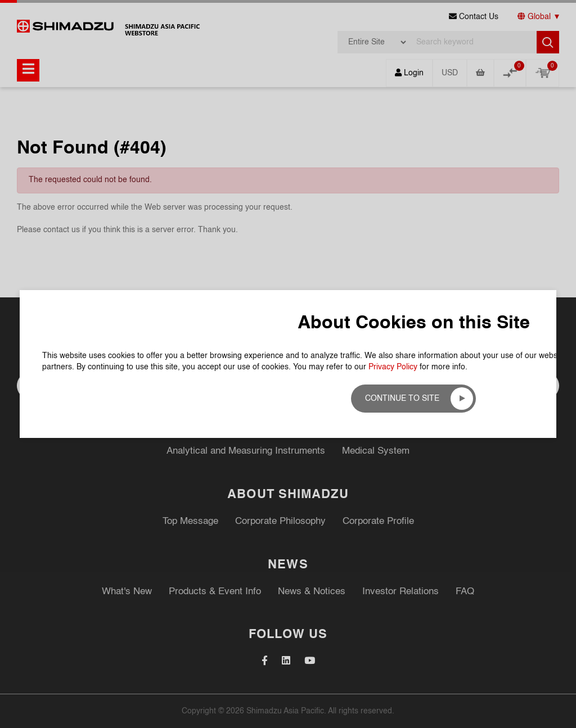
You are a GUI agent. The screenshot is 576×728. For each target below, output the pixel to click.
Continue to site (402, 237)
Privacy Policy (393, 205)
